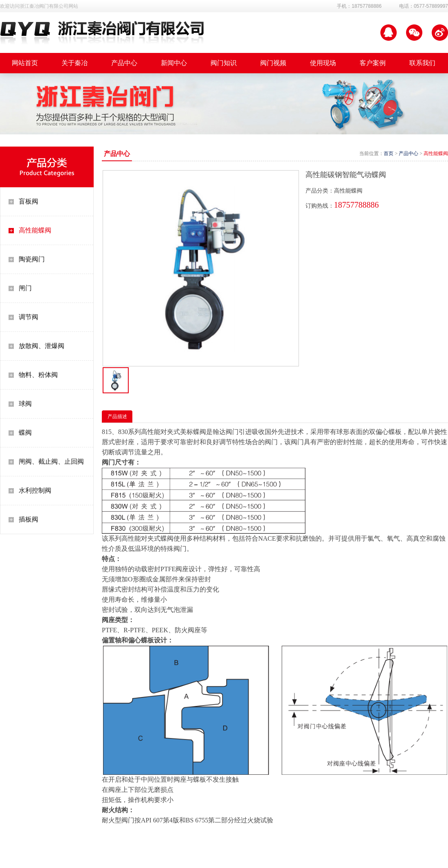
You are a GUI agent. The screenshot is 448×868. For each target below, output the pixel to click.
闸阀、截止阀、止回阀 (51, 461)
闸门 (25, 288)
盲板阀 (29, 201)
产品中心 (408, 153)
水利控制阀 (35, 490)
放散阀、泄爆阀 (42, 346)
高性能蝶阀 (35, 230)
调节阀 (29, 317)
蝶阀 (25, 433)
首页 (389, 153)
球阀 (25, 404)
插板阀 (29, 519)
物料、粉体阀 (38, 375)
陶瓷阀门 (32, 259)
